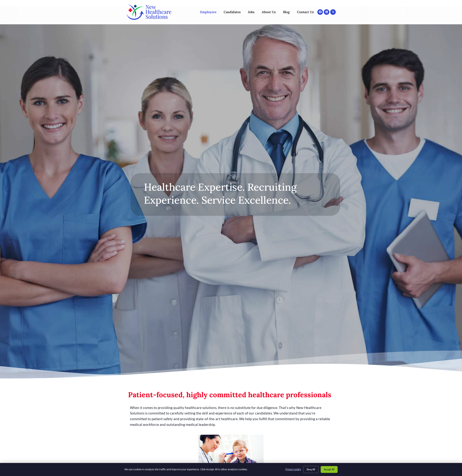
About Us (269, 9)
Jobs (251, 9)
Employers (208, 9)
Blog (286, 9)
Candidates (232, 9)
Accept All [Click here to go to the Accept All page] (329, 469)
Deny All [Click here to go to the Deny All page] (311, 469)
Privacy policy (293, 469)
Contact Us (305, 9)
